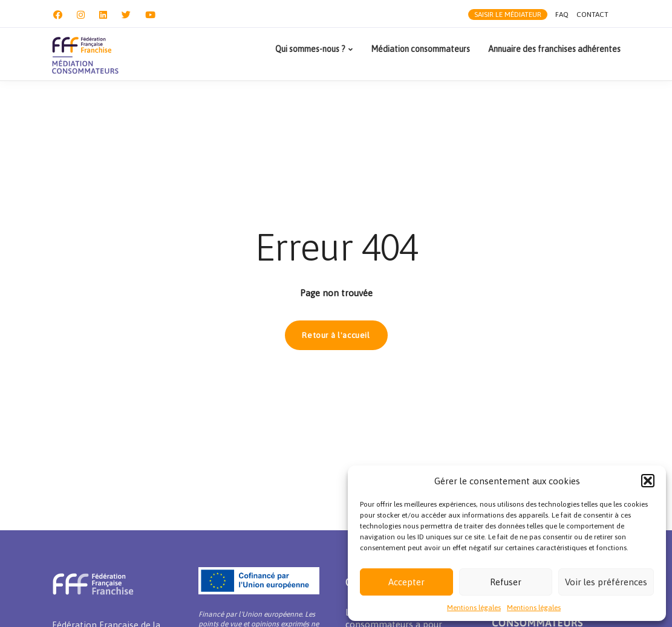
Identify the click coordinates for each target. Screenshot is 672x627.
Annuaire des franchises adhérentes (554, 49)
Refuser (506, 582)
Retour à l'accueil (336, 335)
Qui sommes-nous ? (310, 49)
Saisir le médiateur (507, 15)
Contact (592, 15)
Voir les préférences (606, 582)
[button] (648, 481)
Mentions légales (474, 608)
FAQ (561, 15)
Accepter (406, 582)
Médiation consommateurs (420, 49)
